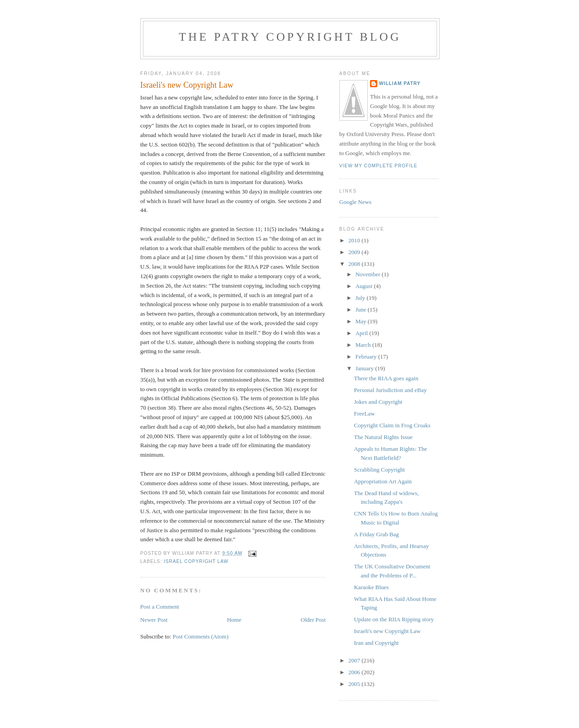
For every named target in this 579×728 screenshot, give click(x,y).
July (361, 298)
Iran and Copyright (376, 643)
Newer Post (154, 620)
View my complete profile (378, 166)
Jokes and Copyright (378, 402)
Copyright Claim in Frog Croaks (392, 425)
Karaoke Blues (371, 587)
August (365, 286)
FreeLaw (364, 414)
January (365, 368)
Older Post (313, 620)
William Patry (400, 83)
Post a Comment (160, 607)
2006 (355, 672)
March (364, 345)
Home (234, 620)
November (369, 274)
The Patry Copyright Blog (290, 37)
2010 (355, 240)
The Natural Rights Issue (383, 437)
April (363, 333)
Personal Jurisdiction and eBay (390, 390)
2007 (355, 660)
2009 (355, 252)
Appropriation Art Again (383, 481)
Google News (355, 202)
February (367, 357)
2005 (355, 684)
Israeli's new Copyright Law (387, 631)
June (362, 310)
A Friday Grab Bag (376, 534)
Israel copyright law (196, 561)
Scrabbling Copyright (379, 470)
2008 (355, 264)
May (362, 321)
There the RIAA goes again (386, 378)
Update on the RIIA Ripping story (394, 619)
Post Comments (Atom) (201, 636)
